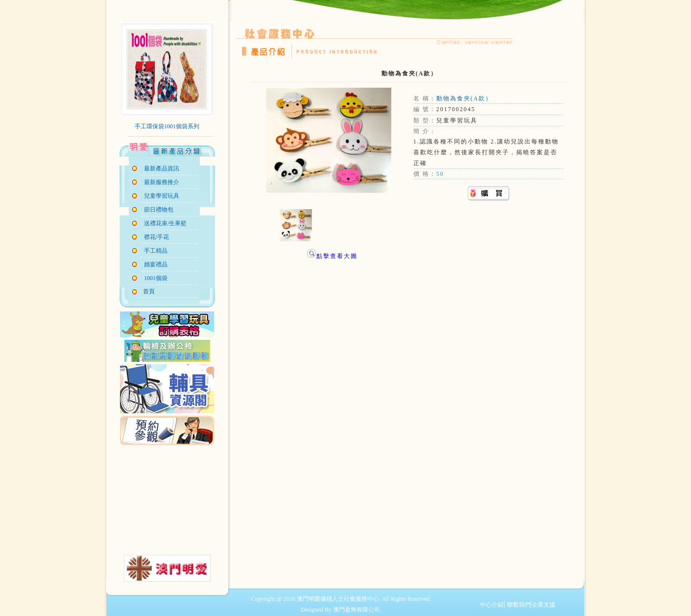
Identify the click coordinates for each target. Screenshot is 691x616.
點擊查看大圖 (332, 256)
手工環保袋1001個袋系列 (167, 126)
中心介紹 (492, 605)
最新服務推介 (162, 182)
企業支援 (544, 605)
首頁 (147, 291)
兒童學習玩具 (162, 196)
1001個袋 (156, 278)
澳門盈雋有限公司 (357, 610)
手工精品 (156, 251)
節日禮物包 (159, 210)
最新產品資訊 (162, 168)
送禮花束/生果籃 (165, 223)
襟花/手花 (156, 237)
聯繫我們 (518, 605)
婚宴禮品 (156, 264)
